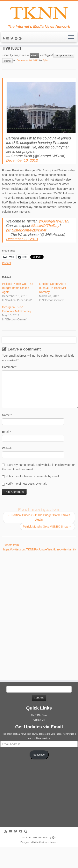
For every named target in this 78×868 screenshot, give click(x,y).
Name (7, 431)
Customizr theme (48, 859)
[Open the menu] (71, 39)
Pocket (6, 280)
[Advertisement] (34, 629)
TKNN (34, 854)
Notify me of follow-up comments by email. (33, 493)
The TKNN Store (39, 731)
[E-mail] (8, 40)
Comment (9, 383)
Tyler (45, 77)
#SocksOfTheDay (45, 242)
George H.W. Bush (64, 72)
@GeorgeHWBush (53, 238)
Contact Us (39, 736)
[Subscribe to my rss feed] (5, 40)
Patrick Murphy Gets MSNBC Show (47, 543)
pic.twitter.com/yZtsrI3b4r (26, 247)
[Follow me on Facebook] (17, 40)
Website (7, 465)
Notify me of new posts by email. (26, 500)
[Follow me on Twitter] (13, 40)
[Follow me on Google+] (21, 40)
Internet (7, 77)
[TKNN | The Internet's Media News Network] (39, 13)
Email (7, 448)
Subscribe (39, 771)
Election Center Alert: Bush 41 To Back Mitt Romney (53, 304)
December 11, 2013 (22, 255)
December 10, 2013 (22, 177)
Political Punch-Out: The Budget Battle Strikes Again (18, 304)
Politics (34, 72)
